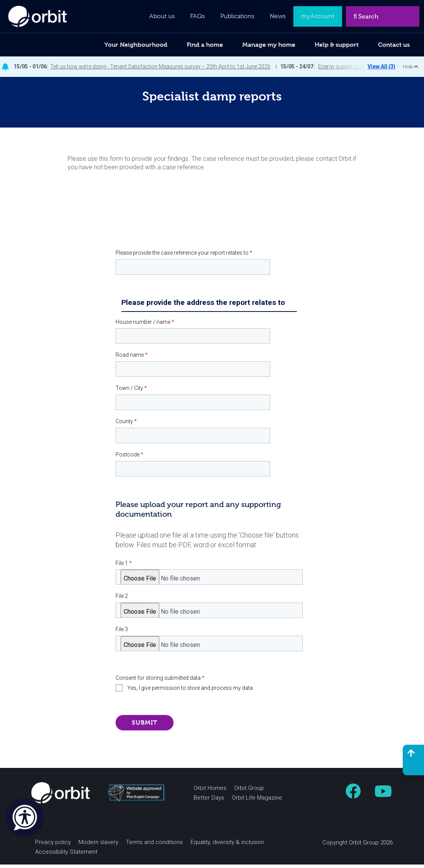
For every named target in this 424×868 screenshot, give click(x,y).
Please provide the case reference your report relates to (184, 256)
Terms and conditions (154, 846)
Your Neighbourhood (136, 45)
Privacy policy (53, 846)
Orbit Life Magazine (257, 801)
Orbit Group (249, 791)
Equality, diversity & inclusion (227, 846)
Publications (237, 16)
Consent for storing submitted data (160, 682)
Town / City (131, 392)
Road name (132, 359)
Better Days (209, 801)
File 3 (122, 633)
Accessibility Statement (66, 855)
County (126, 425)
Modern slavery (98, 846)
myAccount (318, 16)
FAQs (198, 16)
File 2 (122, 600)
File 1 (124, 567)
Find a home (205, 45)
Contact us (394, 45)
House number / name (145, 325)
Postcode (129, 458)
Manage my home (269, 45)
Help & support (337, 45)
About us (162, 16)
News (278, 16)
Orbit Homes (210, 791)
